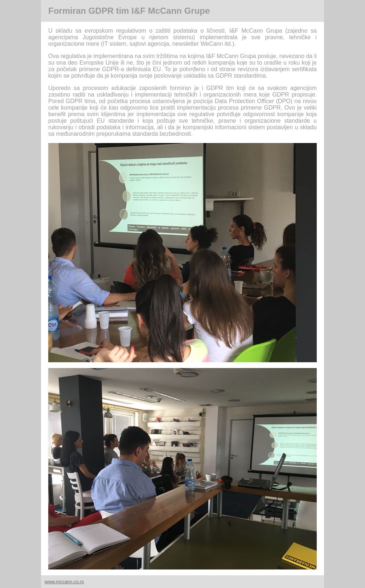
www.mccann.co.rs (64, 582)
